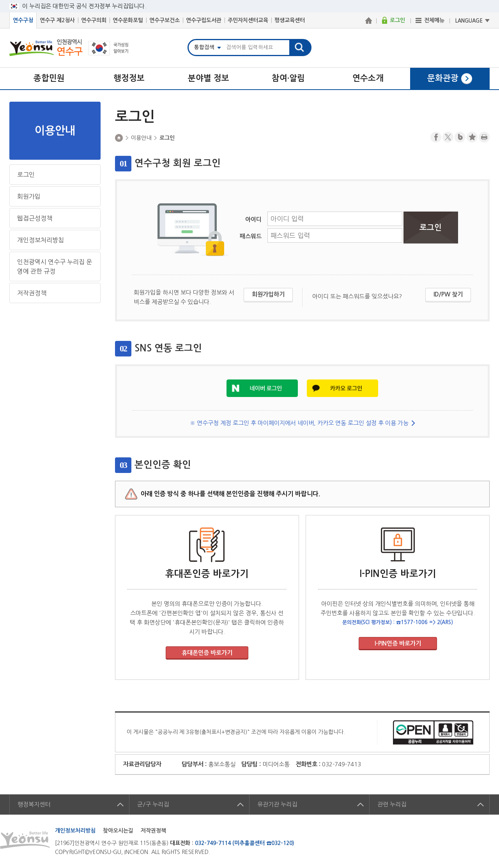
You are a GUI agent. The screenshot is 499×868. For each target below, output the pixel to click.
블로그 (460, 137)
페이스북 (436, 137)
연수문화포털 (128, 20)
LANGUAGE (469, 21)
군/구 (153, 804)
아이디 (253, 220)
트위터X (448, 137)
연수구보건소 (165, 20)
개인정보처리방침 (41, 240)
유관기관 (277, 804)
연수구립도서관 (204, 20)
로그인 (26, 175)
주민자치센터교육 (248, 20)
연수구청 (23, 20)
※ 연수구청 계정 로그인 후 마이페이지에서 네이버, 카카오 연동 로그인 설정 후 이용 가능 (299, 423)
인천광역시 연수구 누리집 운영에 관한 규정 (55, 266)
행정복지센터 (34, 804)
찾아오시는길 (118, 831)
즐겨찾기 (472, 137)
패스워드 (251, 236)
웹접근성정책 (35, 218)
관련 (392, 804)
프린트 (484, 137)
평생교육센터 (290, 20)
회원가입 (29, 196)
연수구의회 (94, 20)
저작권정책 (32, 293)
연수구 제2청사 (57, 20)
